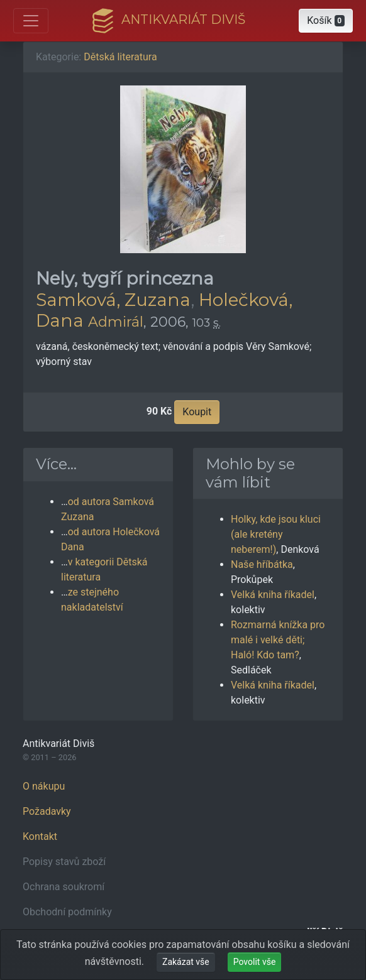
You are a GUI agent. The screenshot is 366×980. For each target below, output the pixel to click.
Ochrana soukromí (64, 887)
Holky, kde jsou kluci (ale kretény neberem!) (276, 534)
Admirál (116, 322)
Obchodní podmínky (67, 912)
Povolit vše (255, 962)
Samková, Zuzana (113, 300)
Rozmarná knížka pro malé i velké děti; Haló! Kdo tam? (278, 640)
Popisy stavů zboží (64, 862)
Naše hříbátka (262, 564)
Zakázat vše (186, 962)
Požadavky (47, 811)
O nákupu (44, 786)
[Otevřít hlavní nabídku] (31, 21)
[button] (326, 21)
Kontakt (40, 836)
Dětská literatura (120, 57)
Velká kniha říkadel (273, 595)
